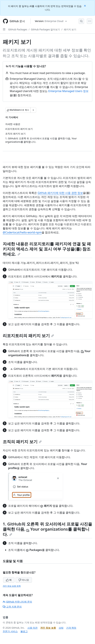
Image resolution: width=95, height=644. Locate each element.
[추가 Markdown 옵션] (33, 110)
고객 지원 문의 (12, 607)
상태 (61, 628)
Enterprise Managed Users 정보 (68, 91)
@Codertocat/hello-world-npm (22, 232)
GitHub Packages (18, 29)
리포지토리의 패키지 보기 (28, 335)
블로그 (24, 631)
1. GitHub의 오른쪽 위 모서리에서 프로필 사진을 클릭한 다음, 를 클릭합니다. (47, 529)
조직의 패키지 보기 (22, 442)
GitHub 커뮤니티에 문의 (17, 602)
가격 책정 (71, 628)
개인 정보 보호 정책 (12, 586)
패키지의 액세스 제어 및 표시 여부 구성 (47, 246)
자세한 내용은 (16, 244)
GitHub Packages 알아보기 (45, 29)
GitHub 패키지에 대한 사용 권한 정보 (60, 193)
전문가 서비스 (10, 631)
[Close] (85, 6)
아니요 (24, 580)
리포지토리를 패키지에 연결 (55, 244)
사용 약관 (33, 628)
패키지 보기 (70, 29)
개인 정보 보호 (48, 628)
